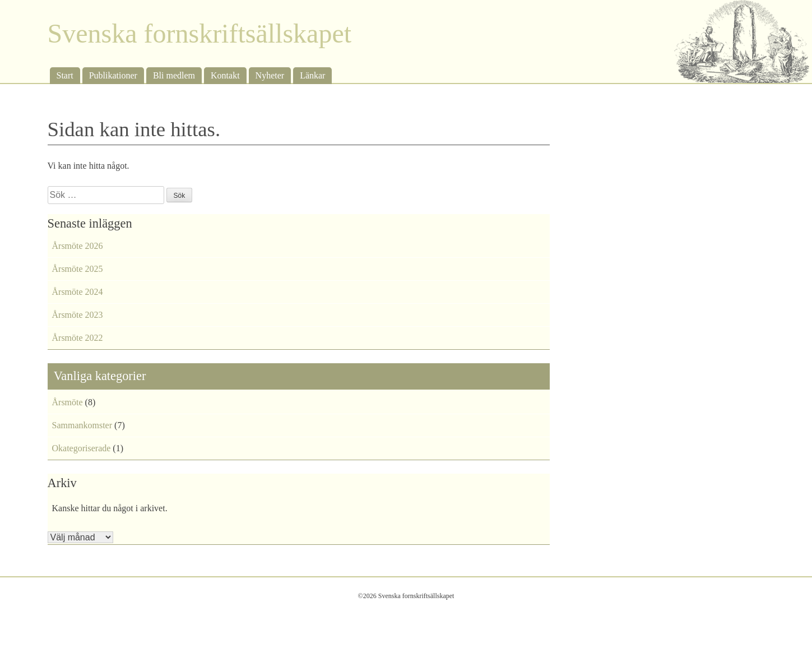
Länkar (312, 75)
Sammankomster (82, 425)
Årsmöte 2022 (78, 338)
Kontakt (225, 75)
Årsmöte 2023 (78, 315)
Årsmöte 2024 (78, 292)
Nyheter (270, 75)
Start (65, 75)
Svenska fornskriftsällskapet (200, 33)
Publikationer (113, 75)
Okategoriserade (82, 448)
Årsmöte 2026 (78, 246)
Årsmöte (68, 402)
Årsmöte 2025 (78, 269)
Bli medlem (174, 75)
